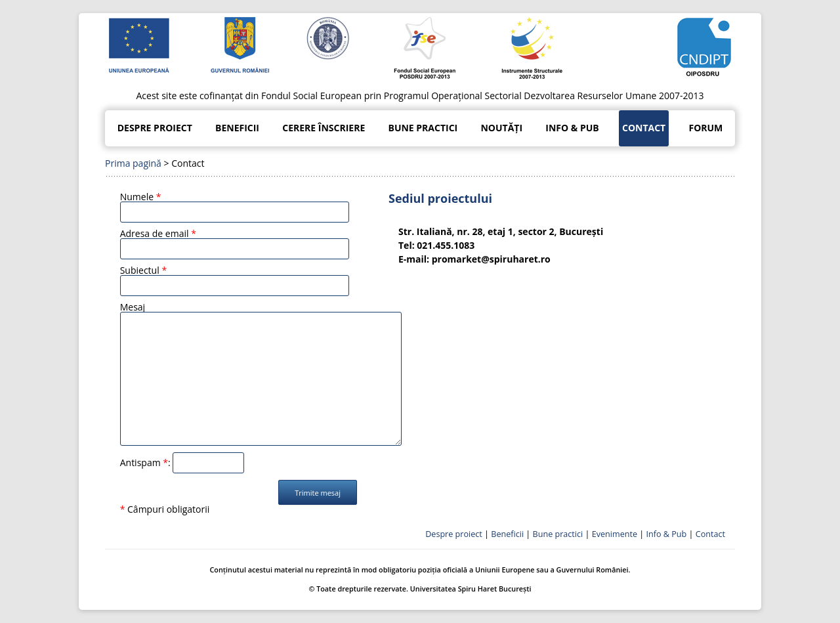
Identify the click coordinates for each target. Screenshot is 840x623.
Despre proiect (155, 128)
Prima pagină (133, 163)
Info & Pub (572, 128)
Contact (644, 128)
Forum (705, 128)
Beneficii (237, 128)
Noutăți (501, 128)
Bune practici (423, 128)
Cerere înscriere (324, 128)
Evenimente (615, 534)
